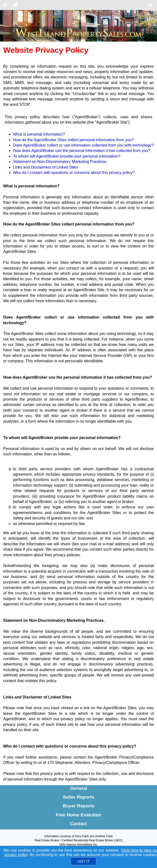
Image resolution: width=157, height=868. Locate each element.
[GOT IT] (84, 861)
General (79, 788)
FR (150, 5)
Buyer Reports (78, 806)
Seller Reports (78, 797)
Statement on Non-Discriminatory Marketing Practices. (60, 162)
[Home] (16, 5)
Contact (79, 824)
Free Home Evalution (78, 815)
